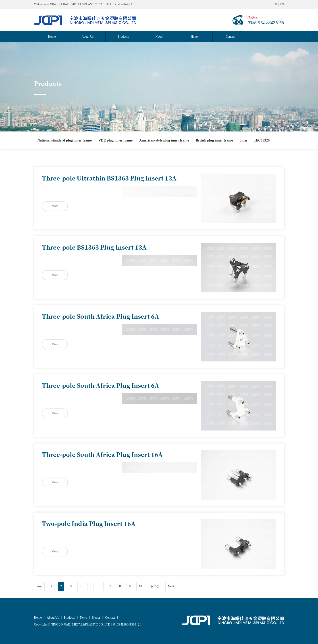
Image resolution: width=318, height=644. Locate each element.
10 (140, 586)
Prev (39, 586)
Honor (195, 37)
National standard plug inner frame (65, 140)
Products (123, 37)
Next (171, 586)
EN (282, 4)
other (243, 140)
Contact (231, 37)
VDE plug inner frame (115, 140)
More (55, 206)
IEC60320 (262, 140)
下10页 (155, 586)
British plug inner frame (214, 140)
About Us (87, 37)
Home (52, 37)
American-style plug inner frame (164, 140)
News (159, 37)
